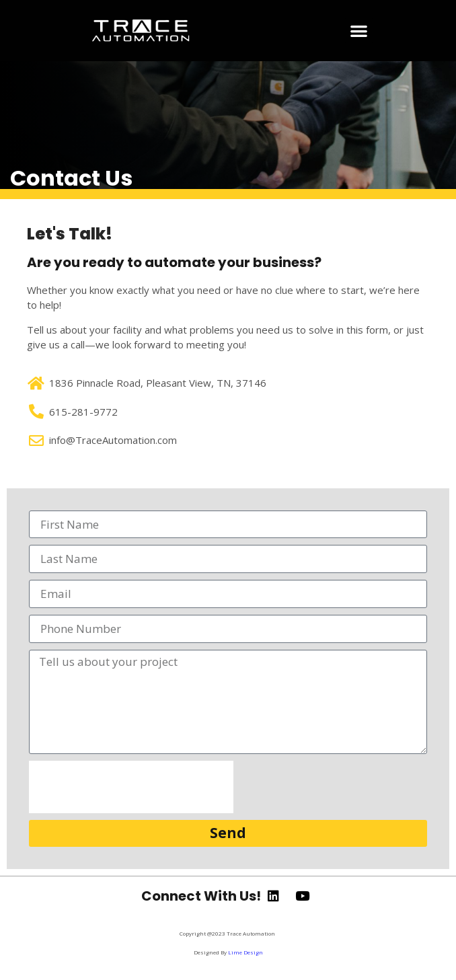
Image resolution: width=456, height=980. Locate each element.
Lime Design (245, 952)
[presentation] (131, 787)
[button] (359, 31)
